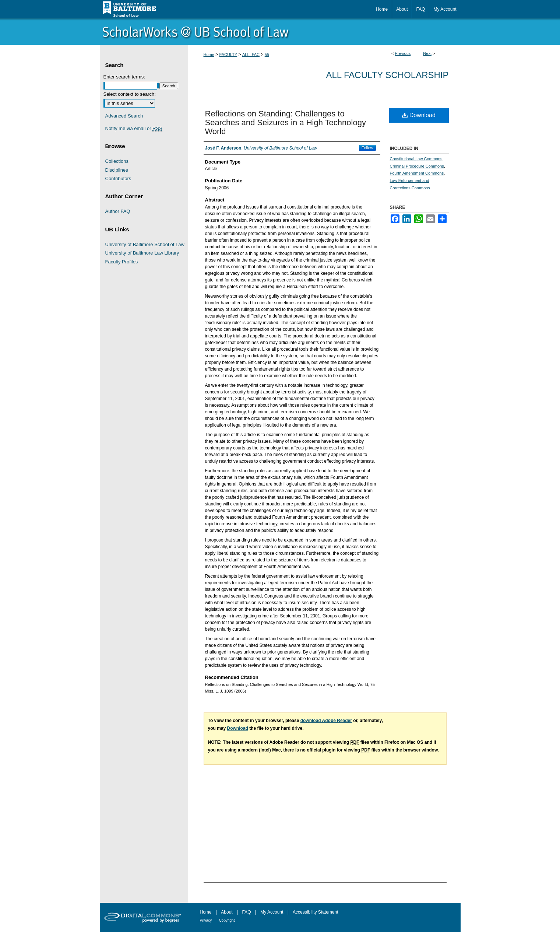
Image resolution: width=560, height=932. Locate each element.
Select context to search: (130, 94)
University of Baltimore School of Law (145, 244)
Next (427, 53)
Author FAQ (118, 211)
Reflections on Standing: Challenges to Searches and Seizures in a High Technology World (286, 122)
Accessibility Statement (315, 912)
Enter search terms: (124, 77)
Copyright (227, 920)
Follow (367, 148)
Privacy (206, 920)
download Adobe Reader (326, 721)
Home (209, 55)
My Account (272, 912)
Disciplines (117, 170)
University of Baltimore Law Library (142, 253)
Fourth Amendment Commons (417, 173)
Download (419, 115)
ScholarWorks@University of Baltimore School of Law (280, 32)
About (227, 912)
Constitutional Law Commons (416, 159)
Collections (117, 161)
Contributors (118, 178)
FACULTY (228, 55)
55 (267, 55)
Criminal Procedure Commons (417, 166)
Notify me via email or (134, 129)
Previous (403, 53)
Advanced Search (124, 116)
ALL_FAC (251, 55)
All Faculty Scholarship (388, 75)
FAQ (246, 912)
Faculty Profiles (122, 262)
